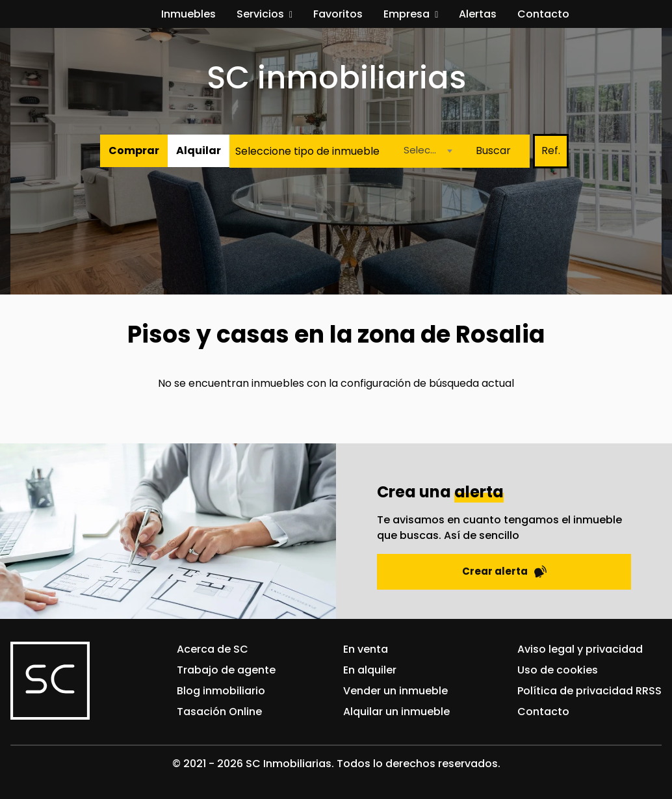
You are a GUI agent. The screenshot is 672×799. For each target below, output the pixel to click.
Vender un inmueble (395, 691)
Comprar (134, 151)
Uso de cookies (558, 670)
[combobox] (424, 151)
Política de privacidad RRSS (589, 691)
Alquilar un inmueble (396, 712)
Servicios (260, 14)
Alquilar (199, 151)
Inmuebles (188, 14)
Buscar (493, 151)
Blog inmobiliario (221, 691)
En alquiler (370, 670)
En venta (366, 649)
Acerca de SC (213, 649)
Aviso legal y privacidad (580, 649)
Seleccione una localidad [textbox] (427, 150)
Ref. (551, 151)
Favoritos (338, 14)
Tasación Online (219, 712)
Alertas (478, 14)
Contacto (543, 14)
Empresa (407, 14)
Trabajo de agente (226, 670)
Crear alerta (504, 571)
